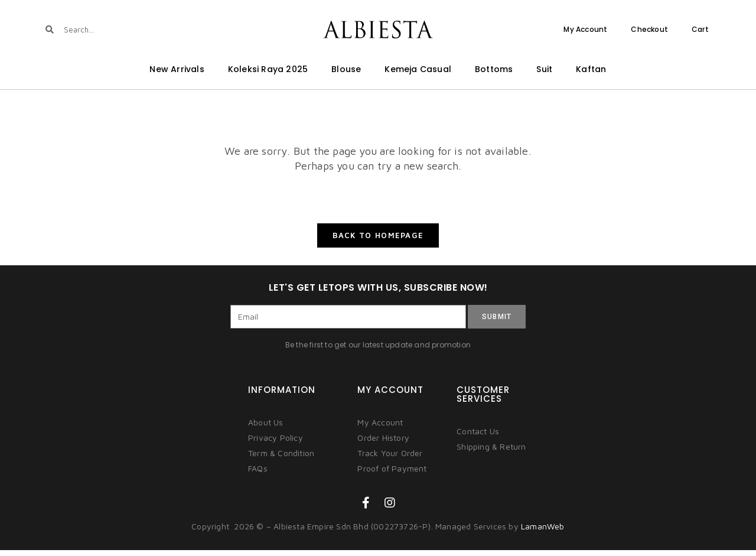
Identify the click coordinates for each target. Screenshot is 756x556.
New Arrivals (177, 69)
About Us (266, 429)
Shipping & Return (491, 453)
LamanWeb (543, 533)
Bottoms (494, 69)
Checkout (649, 29)
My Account (585, 29)
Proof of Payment (392, 475)
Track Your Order (390, 459)
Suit (544, 69)
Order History (383, 444)
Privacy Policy (276, 444)
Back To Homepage (378, 241)
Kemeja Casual (418, 69)
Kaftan (591, 69)
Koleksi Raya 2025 (268, 69)
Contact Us (478, 438)
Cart (700, 29)
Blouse (346, 69)
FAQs (258, 475)
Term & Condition (281, 459)
